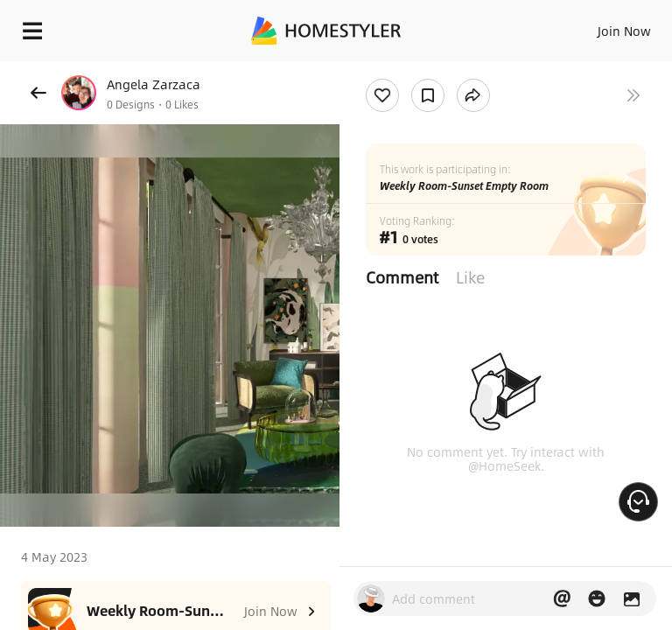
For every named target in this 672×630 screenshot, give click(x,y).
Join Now (624, 31)
